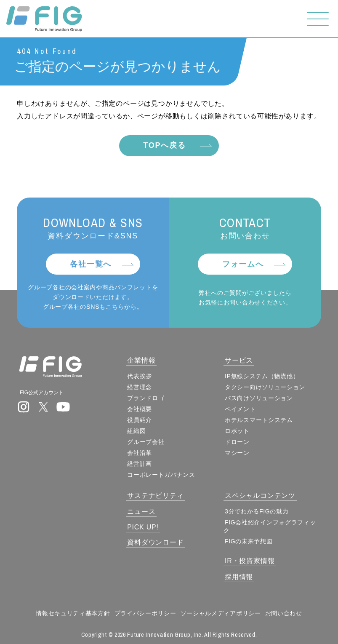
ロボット (238, 431)
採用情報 (239, 577)
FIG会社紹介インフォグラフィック (270, 526)
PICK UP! (143, 527)
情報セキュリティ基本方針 (73, 613)
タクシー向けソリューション (265, 387)
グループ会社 (146, 442)
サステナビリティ (156, 496)
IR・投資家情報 (250, 561)
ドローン (238, 442)
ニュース (142, 512)
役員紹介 (140, 420)
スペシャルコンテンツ (261, 496)
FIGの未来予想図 (249, 541)
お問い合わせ (284, 613)
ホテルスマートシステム (259, 420)
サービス (239, 360)
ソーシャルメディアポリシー (221, 613)
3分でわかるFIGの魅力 (257, 511)
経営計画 (140, 464)
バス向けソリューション (259, 398)
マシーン (238, 453)
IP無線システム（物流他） (262, 376)
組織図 (137, 431)
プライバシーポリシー (145, 613)
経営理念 (140, 387)
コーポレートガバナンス (162, 475)
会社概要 (140, 409)
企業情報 (142, 360)
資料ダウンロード (156, 542)
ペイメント (241, 409)
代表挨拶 (140, 376)
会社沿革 (140, 453)
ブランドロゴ (146, 398)
